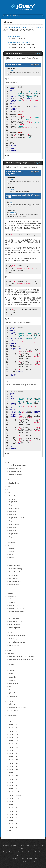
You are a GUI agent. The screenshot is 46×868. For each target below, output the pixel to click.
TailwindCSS (15, 846)
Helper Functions (15, 468)
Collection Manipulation (17, 636)
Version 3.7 (13, 824)
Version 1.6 (13, 779)
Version (10, 722)
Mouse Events (14, 585)
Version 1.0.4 (14, 728)
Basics (12, 548)
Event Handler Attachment (18, 572)
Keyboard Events (15, 581)
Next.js (35, 846)
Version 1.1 (13, 731)
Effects (11, 28)
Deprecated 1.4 (14, 505)
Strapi (23, 858)
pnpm (33, 849)
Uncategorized (12, 716)
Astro (36, 858)
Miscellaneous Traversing (18, 707)
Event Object (14, 575)
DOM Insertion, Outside (17, 615)
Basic (11, 674)
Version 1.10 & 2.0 (15, 792)
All (10, 830)
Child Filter (13, 680)
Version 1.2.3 (14, 747)
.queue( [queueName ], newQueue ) (19, 42)
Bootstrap (6, 846)
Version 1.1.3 (14, 738)
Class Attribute (14, 599)
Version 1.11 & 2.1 (15, 795)
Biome (24, 852)
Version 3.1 (13, 805)
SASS (30, 852)
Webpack (40, 849)
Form (11, 687)
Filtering (12, 704)
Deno (34, 855)
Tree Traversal (14, 710)
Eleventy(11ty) (15, 858)
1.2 (39, 65)
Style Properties (15, 628)
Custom (16, 28)
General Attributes (15, 624)
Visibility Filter (14, 696)
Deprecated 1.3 (14, 502)
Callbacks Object (13, 483)
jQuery (39, 163)
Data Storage (14, 639)
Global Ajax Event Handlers (18, 465)
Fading (12, 554)
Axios (29, 855)
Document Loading (16, 569)
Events (10, 563)
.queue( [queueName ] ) (15, 36)
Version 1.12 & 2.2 (15, 798)
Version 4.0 (13, 827)
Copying (12, 602)
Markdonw (42, 852)
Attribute (12, 671)
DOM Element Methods (17, 642)
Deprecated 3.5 (14, 534)
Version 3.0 (13, 801)
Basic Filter (13, 677)
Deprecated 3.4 (14, 530)
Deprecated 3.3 (14, 527)
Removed (11, 665)
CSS (9, 489)
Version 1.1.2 (14, 734)
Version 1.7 (13, 782)
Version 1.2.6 (14, 750)
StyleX (28, 846)
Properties (11, 654)
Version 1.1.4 (14, 741)
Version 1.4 (13, 757)
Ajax (9, 462)
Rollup (5, 852)
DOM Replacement (16, 621)
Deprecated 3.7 (14, 537)
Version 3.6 (13, 821)
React (22, 846)
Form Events (14, 578)
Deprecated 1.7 (14, 508)
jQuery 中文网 (21, 862)
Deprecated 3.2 (14, 524)
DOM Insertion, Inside (17, 612)
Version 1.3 (13, 753)
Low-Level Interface (16, 471)
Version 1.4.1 (14, 760)
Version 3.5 (13, 817)
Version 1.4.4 (14, 770)
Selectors (11, 668)
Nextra (41, 846)
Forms (10, 590)
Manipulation (12, 596)
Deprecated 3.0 (14, 521)
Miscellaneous (12, 633)
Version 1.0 (13, 725)
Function (13, 213)
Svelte (9, 855)
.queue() (40, 28)
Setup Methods (14, 645)
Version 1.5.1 (14, 776)
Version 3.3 (13, 811)
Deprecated (11, 499)
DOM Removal (14, 618)
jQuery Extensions (15, 693)
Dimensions (11, 542)
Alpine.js (16, 855)
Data (21, 28)
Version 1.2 (13, 744)
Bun (39, 855)
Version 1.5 (13, 773)
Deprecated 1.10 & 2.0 (17, 518)
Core (9, 486)
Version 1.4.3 (14, 766)
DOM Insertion (14, 605)
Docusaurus (9, 849)
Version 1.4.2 (14, 763)
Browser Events (15, 565)
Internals (10, 593)
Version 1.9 (13, 789)
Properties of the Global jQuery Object (22, 659)
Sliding (12, 558)
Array (39, 53)
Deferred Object (13, 496)
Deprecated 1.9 (14, 515)
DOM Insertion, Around (17, 609)
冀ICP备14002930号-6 (31, 862)
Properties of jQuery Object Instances (22, 656)
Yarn (28, 849)
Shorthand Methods (16, 475)
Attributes (11, 480)
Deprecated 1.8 (14, 511)
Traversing (11, 701)
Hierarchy (13, 690)
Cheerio (30, 858)
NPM (23, 849)
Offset (9, 650)
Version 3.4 (13, 814)
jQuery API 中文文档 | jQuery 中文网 (23, 7)
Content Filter (14, 683)
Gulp (35, 852)
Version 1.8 (13, 785)
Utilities (25, 28)
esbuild (17, 852)
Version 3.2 (13, 808)
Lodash (17, 849)
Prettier (23, 855)
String (12, 70)
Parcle (11, 852)
